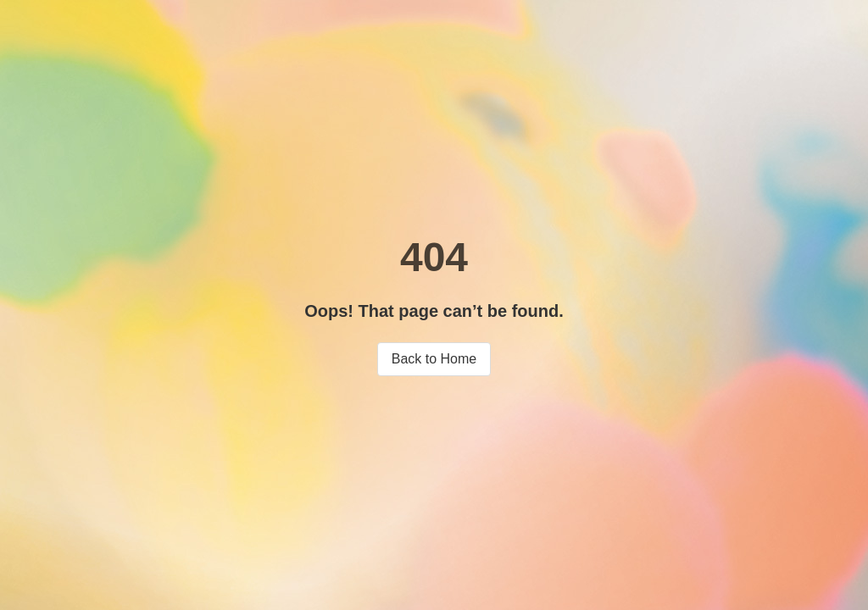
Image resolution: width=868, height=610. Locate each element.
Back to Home (434, 359)
